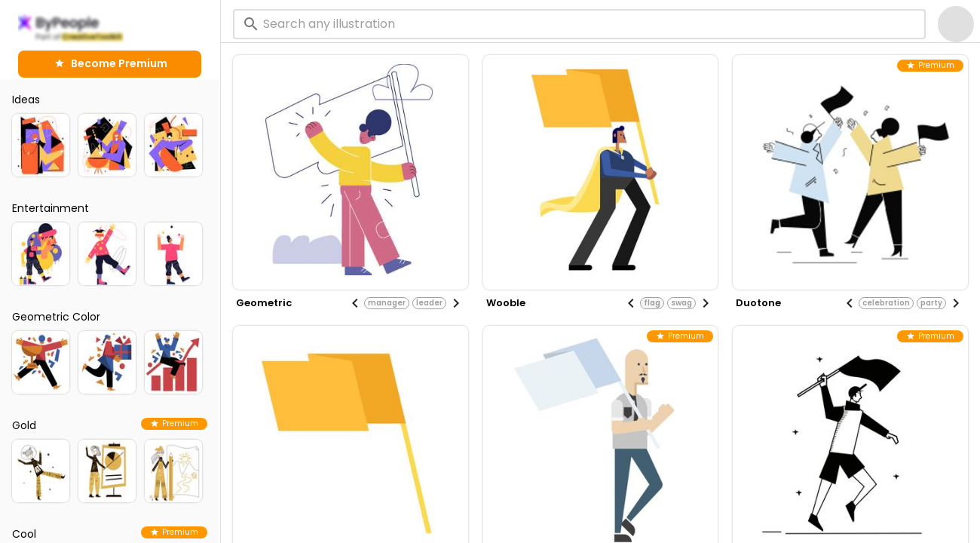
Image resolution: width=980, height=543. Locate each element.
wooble (506, 303)
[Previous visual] (355, 303)
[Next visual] (456, 303)
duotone (758, 303)
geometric (264, 303)
